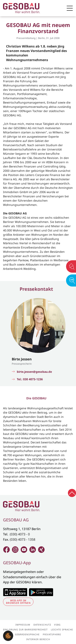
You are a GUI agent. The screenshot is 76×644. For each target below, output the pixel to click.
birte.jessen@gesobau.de (34, 372)
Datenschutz (42, 625)
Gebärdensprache (27, 634)
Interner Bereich (38, 639)
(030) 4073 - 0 (20, 534)
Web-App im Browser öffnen (18, 602)
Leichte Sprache (62, 629)
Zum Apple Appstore (15, 592)
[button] (8, 635)
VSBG (57, 625)
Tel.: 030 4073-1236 (30, 379)
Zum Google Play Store (41, 592)
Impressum (23, 625)
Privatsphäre (52, 634)
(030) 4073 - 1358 (22, 539)
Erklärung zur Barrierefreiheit (25, 629)
